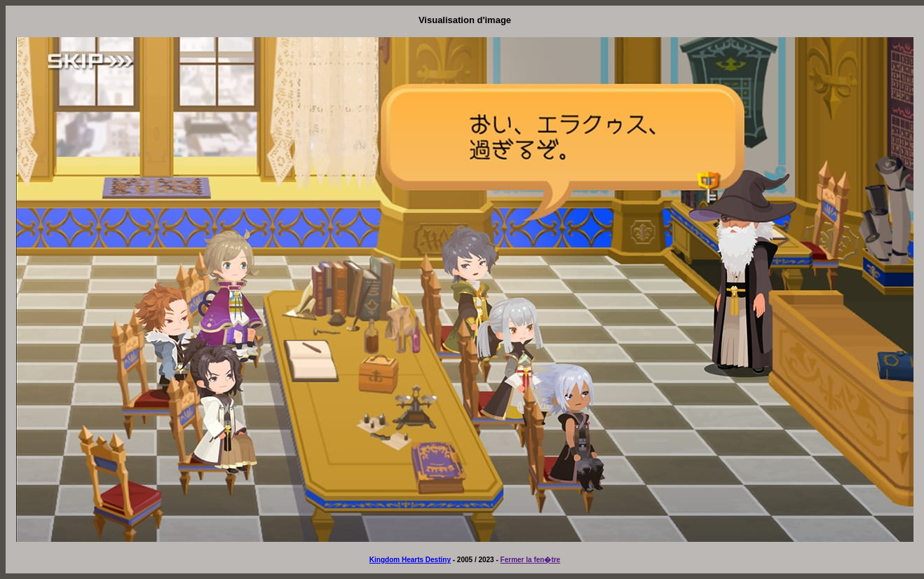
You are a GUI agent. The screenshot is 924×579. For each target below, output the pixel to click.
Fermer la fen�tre (531, 560)
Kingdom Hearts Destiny (410, 560)
